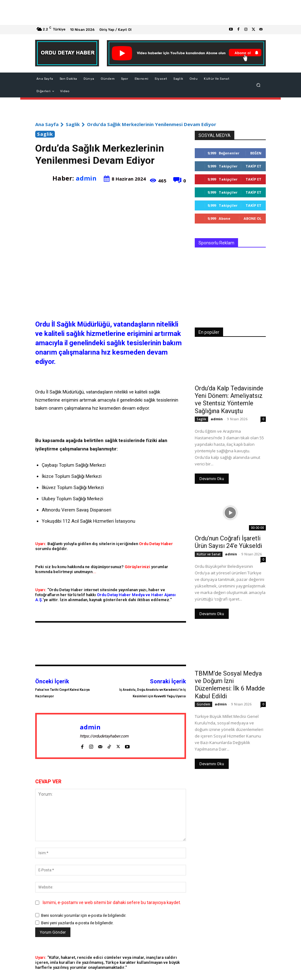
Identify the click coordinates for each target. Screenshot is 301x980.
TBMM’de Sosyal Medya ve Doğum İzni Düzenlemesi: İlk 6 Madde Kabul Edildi (230, 676)
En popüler (209, 332)
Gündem (203, 690)
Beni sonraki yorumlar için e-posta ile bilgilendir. (84, 915)
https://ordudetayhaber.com (104, 736)
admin (86, 178)
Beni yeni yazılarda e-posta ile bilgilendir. (77, 923)
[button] (258, 85)
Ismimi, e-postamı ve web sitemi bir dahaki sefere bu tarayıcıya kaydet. (112, 902)
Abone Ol (253, 218)
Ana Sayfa (47, 124)
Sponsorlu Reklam (216, 243)
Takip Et (253, 166)
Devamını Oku (212, 476)
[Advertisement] (150, 12)
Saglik (73, 124)
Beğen (256, 153)
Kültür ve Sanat (209, 550)
